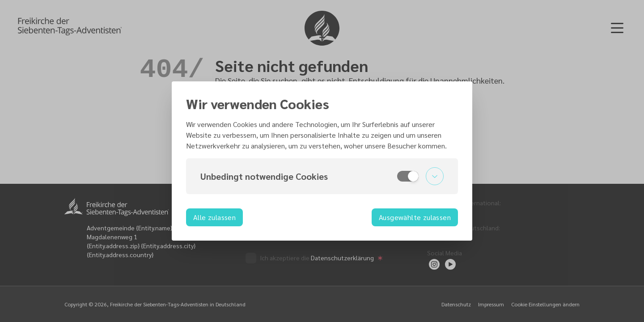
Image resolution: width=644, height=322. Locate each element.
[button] (322, 176)
